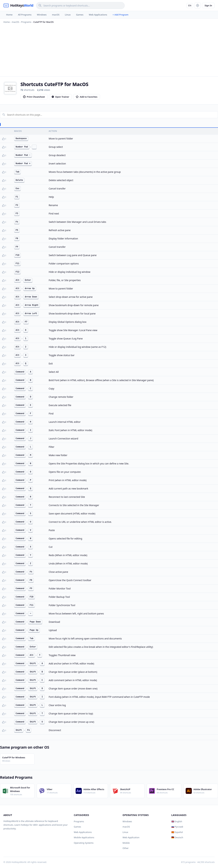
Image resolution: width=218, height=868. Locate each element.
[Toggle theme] (198, 5)
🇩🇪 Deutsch (177, 837)
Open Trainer (60, 97)
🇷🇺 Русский (177, 827)
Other (126, 848)
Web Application (131, 837)
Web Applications (98, 15)
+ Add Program (120, 15)
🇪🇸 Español (177, 832)
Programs (79, 821)
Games (80, 15)
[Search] (80, 6)
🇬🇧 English (177, 821)
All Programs (25, 15)
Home (9, 15)
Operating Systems (84, 843)
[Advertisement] (109, 49)
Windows (42, 15)
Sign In (208, 5)
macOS (56, 15)
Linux (68, 15)
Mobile (126, 843)
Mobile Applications (84, 837)
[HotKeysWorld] (18, 5)
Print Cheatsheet (34, 97)
